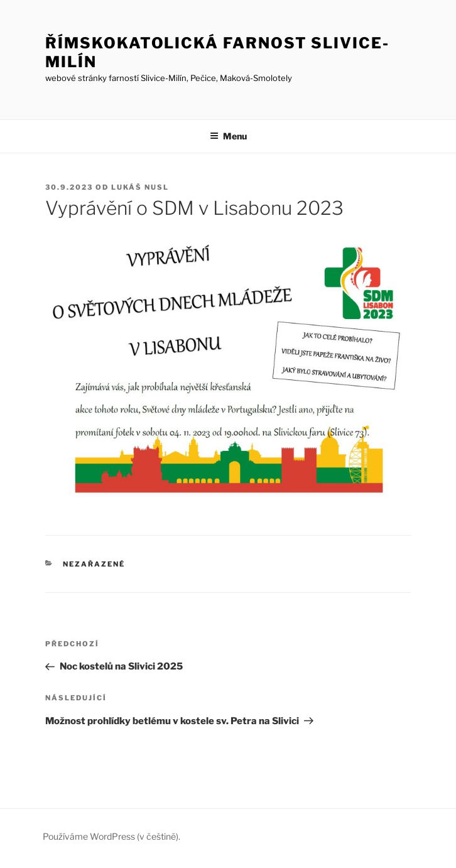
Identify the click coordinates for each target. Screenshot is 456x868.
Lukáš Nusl (140, 187)
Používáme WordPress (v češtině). (111, 836)
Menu (228, 136)
